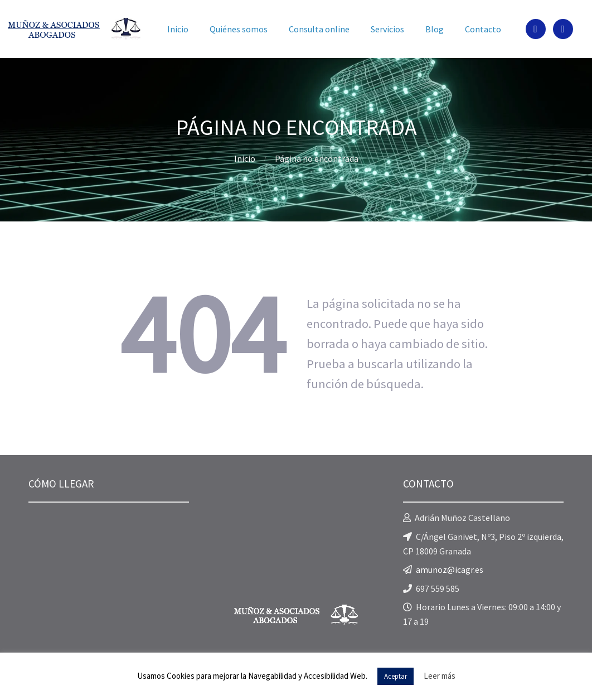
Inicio (245, 158)
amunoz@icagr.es (450, 569)
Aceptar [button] (396, 676)
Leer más (440, 676)
